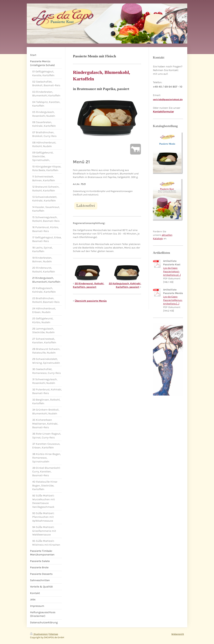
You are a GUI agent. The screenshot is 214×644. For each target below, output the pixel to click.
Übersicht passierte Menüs (91, 301)
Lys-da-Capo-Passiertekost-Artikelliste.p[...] (172, 271)
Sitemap (54, 634)
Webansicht (178, 634)
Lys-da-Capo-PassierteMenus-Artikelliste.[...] (173, 300)
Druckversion (39, 634)
